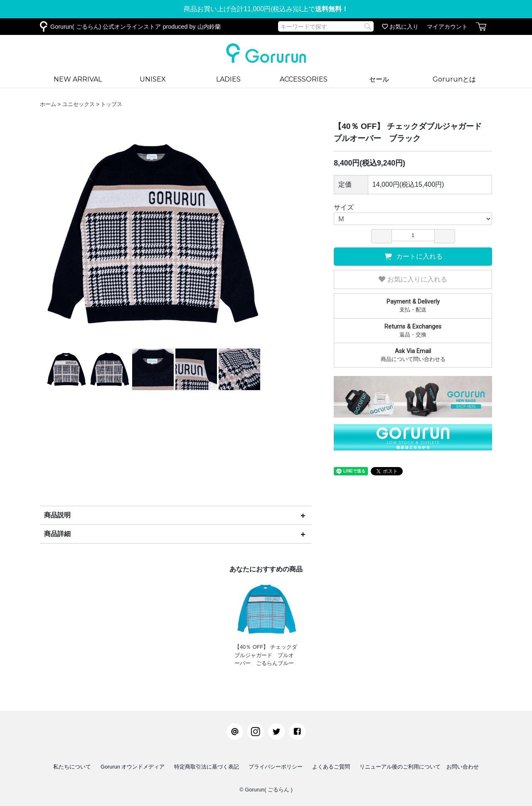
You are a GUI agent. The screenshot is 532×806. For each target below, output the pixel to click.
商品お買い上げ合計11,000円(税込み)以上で (266, 9)
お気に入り (400, 27)
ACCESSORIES (304, 79)
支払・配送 (413, 305)
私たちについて (72, 767)
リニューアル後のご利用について (400, 767)
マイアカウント (447, 27)
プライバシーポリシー (276, 767)
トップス (111, 104)
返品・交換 (413, 330)
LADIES (228, 79)
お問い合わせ (463, 767)
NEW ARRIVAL (78, 79)
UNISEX (153, 79)
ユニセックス (79, 104)
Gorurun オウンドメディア (133, 767)
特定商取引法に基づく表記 (207, 767)
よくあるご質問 (331, 767)
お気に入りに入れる (413, 279)
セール (379, 79)
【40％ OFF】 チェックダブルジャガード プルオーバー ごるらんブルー (266, 622)
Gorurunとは (454, 79)
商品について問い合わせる (413, 355)
